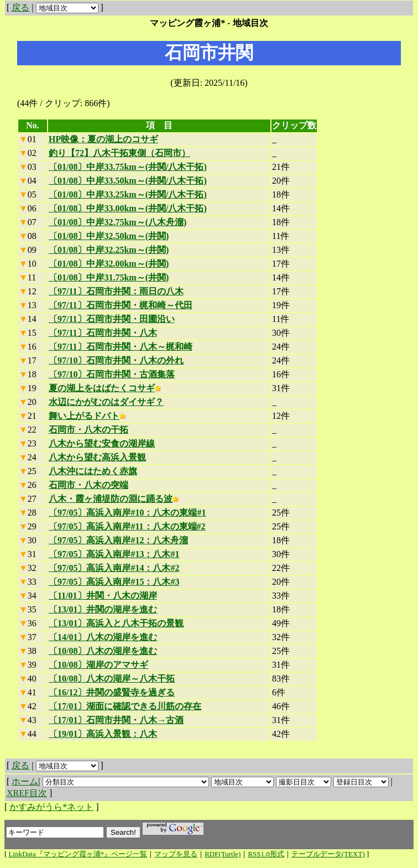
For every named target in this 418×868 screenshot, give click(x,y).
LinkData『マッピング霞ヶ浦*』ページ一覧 (78, 854)
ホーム (25, 781)
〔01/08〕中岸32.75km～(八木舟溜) (117, 222)
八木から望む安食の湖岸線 (102, 443)
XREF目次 (27, 793)
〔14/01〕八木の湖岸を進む (103, 637)
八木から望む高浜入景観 (97, 457)
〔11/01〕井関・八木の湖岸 (103, 596)
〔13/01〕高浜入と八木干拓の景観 (116, 623)
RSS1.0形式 (266, 854)
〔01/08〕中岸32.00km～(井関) (109, 264)
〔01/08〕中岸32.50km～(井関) (109, 236)
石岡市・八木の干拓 (88, 430)
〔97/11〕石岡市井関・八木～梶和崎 (121, 347)
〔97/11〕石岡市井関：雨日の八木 (116, 291)
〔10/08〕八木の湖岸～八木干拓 (112, 679)
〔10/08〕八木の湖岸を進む (103, 651)
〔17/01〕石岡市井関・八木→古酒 (116, 720)
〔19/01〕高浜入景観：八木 (103, 734)
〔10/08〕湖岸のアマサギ (98, 665)
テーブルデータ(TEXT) (328, 854)
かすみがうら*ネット (51, 807)
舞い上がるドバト (87, 416)
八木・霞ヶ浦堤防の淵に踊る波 (114, 499)
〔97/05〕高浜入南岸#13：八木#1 (114, 554)
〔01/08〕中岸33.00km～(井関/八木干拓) (128, 208)
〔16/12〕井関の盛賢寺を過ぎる (112, 692)
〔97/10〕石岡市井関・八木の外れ (116, 360)
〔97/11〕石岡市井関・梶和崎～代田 (121, 305)
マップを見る (176, 854)
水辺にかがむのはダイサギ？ (106, 402)
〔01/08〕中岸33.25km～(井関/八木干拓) (128, 194)
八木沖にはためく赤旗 (93, 471)
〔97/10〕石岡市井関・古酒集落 (112, 374)
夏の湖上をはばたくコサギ (105, 388)
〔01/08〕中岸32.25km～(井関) (109, 250)
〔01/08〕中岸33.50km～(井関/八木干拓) (128, 181)
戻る (20, 7)
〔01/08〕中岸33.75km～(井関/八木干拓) (128, 167)
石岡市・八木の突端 (88, 485)
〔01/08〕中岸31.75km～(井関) (109, 277)
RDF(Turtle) (223, 854)
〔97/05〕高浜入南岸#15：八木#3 (114, 582)
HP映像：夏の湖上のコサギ (103, 139)
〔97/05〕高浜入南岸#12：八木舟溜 (118, 540)
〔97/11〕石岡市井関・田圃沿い (112, 319)
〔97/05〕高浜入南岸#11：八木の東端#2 (127, 526)
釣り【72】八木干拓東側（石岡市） (119, 153)
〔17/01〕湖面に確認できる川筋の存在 (125, 706)
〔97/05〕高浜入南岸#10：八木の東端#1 (127, 513)
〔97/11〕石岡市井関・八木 (103, 333)
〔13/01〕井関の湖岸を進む (103, 609)
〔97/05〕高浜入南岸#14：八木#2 (114, 568)
